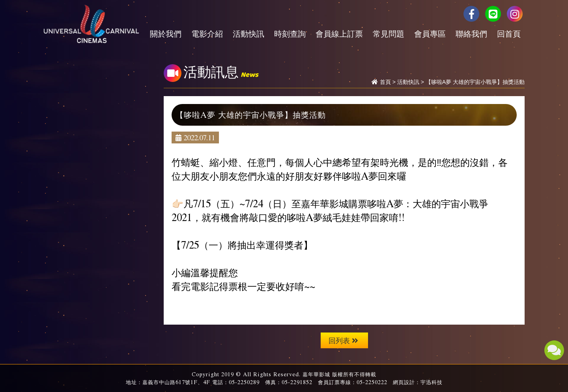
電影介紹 (207, 33)
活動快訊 (248, 33)
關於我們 (166, 33)
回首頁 (509, 33)
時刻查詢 (290, 33)
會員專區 (430, 33)
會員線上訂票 (339, 33)
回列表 (343, 340)
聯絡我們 (471, 33)
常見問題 (389, 33)
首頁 (385, 82)
